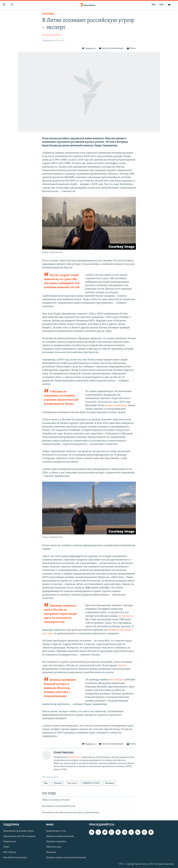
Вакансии (51, 852)
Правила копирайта (56, 842)
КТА (161, 5)
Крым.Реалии (74, 757)
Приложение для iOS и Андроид (19, 836)
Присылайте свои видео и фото (19, 831)
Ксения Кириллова (52, 35)
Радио (6, 847)
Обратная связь (54, 847)
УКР (153, 5)
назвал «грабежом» (116, 405)
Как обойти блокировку (15, 858)
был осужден (117, 680)
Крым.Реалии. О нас (56, 831)
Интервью (48, 14)
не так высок (126, 616)
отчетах (122, 666)
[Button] (89, 48)
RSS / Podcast (10, 852)
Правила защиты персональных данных (66, 858)
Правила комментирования (60, 836)
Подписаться (10, 842)
